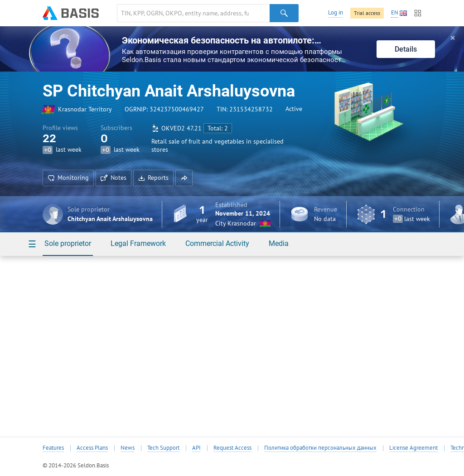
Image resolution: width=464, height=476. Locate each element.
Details (406, 49)
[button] (184, 178)
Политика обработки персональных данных (320, 448)
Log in (336, 12)
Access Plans (92, 448)
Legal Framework (138, 243)
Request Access (232, 448)
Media (279, 243)
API (196, 448)
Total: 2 (218, 128)
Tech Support (163, 448)
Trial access (367, 13)
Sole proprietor (68, 243)
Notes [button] (114, 178)
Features (53, 448)
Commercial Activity (217, 243)
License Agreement (413, 448)
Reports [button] (153, 178)
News (128, 448)
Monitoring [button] (68, 178)
